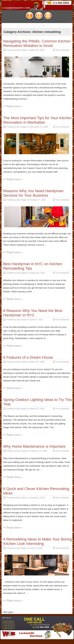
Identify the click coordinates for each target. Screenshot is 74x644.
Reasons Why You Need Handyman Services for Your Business (33, 193)
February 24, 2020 (38, 451)
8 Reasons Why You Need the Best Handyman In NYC (33, 313)
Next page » (9, 612)
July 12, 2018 (36, 548)
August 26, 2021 (38, 273)
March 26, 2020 (37, 362)
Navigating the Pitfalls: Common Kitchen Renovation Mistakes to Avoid (37, 43)
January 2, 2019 (37, 498)
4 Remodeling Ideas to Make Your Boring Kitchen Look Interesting (38, 541)
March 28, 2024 (37, 50)
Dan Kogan (21, 50)
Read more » (15, 106)
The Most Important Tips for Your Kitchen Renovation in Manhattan (38, 120)
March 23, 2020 (37, 409)
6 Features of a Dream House (28, 357)
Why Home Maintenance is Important (34, 446)
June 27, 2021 (37, 320)
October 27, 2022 (38, 200)
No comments (63, 50)
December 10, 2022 (39, 127)
